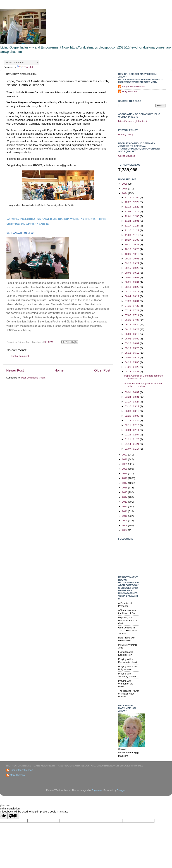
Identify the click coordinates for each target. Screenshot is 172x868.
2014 (125, 497)
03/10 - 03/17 (132, 406)
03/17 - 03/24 (132, 402)
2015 (125, 492)
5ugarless (97, 790)
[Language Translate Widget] (21, 63)
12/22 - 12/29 (132, 202)
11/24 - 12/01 (132, 221)
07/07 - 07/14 (132, 315)
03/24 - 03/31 (132, 397)
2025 (125, 189)
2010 (125, 516)
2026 (125, 184)
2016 (125, 488)
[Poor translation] (13, 816)
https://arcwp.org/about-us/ (133, 121)
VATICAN (12, 233)
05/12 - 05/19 (132, 353)
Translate (26, 67)
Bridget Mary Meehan (133, 87)
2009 (125, 521)
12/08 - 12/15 (132, 212)
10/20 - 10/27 (132, 244)
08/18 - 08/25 (132, 287)
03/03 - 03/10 (132, 411)
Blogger (121, 790)
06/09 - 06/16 (132, 334)
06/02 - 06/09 (132, 339)
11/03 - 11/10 (132, 235)
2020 (125, 469)
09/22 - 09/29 (132, 263)
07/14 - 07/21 (132, 310)
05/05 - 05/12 (132, 357)
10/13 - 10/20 (132, 249)
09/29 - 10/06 (132, 259)
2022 (125, 459)
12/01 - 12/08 (132, 216)
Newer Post (15, 370)
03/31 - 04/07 (132, 392)
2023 (125, 455)
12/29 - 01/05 (132, 197)
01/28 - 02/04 (132, 435)
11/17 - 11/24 (132, 226)
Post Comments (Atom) (34, 378)
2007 (125, 530)
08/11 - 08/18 (132, 292)
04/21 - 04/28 (132, 367)
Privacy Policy (126, 135)
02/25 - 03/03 (132, 416)
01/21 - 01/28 (132, 439)
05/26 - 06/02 (132, 343)
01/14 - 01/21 (132, 444)
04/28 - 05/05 (132, 362)
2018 (125, 478)
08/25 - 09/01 (132, 282)
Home (59, 370)
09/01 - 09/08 (132, 277)
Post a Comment (20, 356)
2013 (125, 502)
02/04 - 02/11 (132, 430)
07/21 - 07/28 (132, 306)
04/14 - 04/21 (132, 372)
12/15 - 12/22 (132, 207)
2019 (125, 473)
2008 (125, 525)
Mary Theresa (129, 92)
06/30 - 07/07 (132, 320)
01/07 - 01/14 (132, 449)
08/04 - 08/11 (132, 296)
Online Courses (127, 156)
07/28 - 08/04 (132, 301)
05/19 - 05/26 (132, 348)
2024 (125, 193)
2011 (125, 511)
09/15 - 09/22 (132, 268)
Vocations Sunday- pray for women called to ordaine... (143, 385)
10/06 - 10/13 (132, 254)
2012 (125, 506)
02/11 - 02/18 (132, 425)
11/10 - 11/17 (132, 230)
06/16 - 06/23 (132, 329)
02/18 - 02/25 (132, 420)
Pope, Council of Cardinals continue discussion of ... (144, 377)
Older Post (102, 370)
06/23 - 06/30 (132, 325)
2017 (125, 483)
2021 (125, 464)
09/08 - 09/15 (132, 273)
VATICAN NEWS (26, 233)
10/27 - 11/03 (132, 240)
